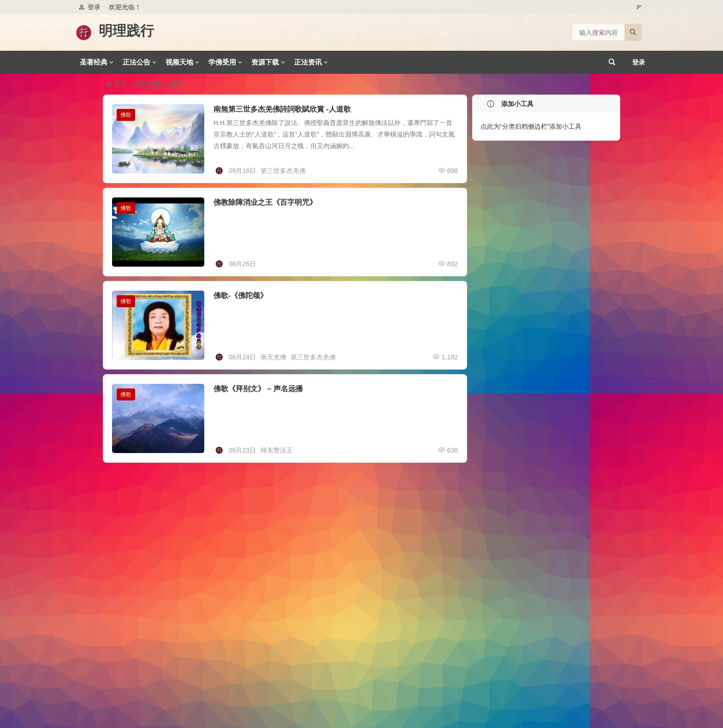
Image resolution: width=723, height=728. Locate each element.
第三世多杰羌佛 (283, 171)
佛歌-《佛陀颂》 (240, 295)
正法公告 (136, 62)
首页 (120, 84)
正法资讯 (308, 62)
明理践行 (126, 31)
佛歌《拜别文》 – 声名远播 (258, 389)
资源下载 (265, 62)
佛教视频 (148, 84)
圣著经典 (94, 62)
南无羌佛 (273, 357)
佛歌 (126, 115)
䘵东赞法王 (277, 450)
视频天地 (179, 62)
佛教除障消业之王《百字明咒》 (265, 202)
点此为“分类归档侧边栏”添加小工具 (531, 126)
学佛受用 (222, 62)
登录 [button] (89, 7)
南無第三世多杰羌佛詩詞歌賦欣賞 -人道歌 (282, 109)
